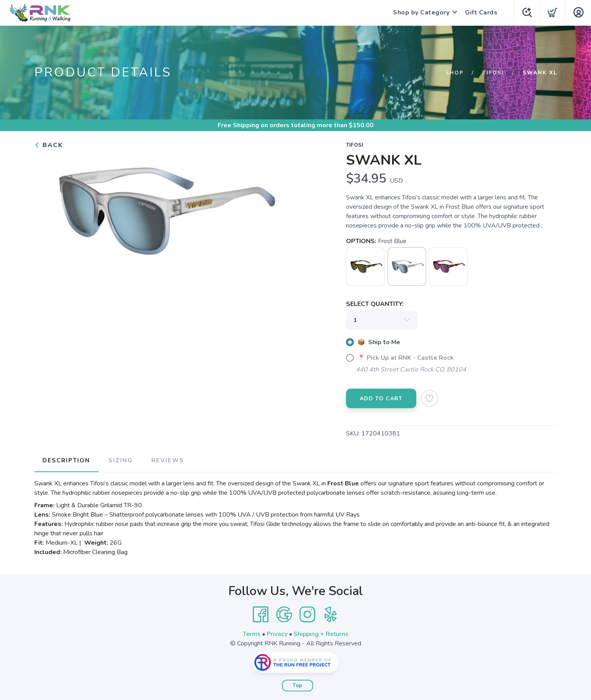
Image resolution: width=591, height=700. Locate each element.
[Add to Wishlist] (429, 398)
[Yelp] (331, 614)
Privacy (277, 633)
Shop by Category (420, 12)
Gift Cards (480, 12)
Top (297, 685)
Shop (455, 73)
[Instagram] (307, 614)
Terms (252, 633)
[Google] (284, 614)
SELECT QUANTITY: (375, 304)
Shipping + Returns (321, 633)
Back (49, 145)
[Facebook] (261, 614)
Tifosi (493, 73)
